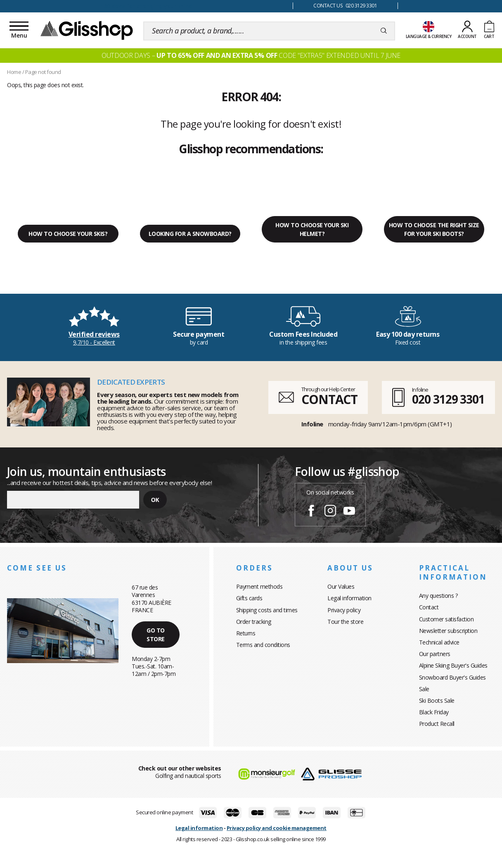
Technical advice (439, 642)
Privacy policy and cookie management (277, 828)
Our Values (341, 586)
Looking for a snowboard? (190, 234)
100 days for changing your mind (146, 6)
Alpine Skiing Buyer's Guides (453, 665)
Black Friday (434, 712)
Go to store (156, 635)
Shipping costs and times (267, 610)
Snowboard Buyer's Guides (452, 677)
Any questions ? (438, 596)
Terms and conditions (263, 645)
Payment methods (259, 586)
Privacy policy (344, 610)
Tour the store (345, 622)
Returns (246, 633)
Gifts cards (249, 598)
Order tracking (254, 622)
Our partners (435, 654)
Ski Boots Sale (437, 700)
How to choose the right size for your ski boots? (434, 229)
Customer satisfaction (446, 619)
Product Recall (437, 724)
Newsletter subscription (448, 631)
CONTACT (329, 399)
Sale (424, 689)
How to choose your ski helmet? (312, 229)
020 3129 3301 (448, 399)
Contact (429, 607)
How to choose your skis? (68, 234)
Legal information (349, 598)
